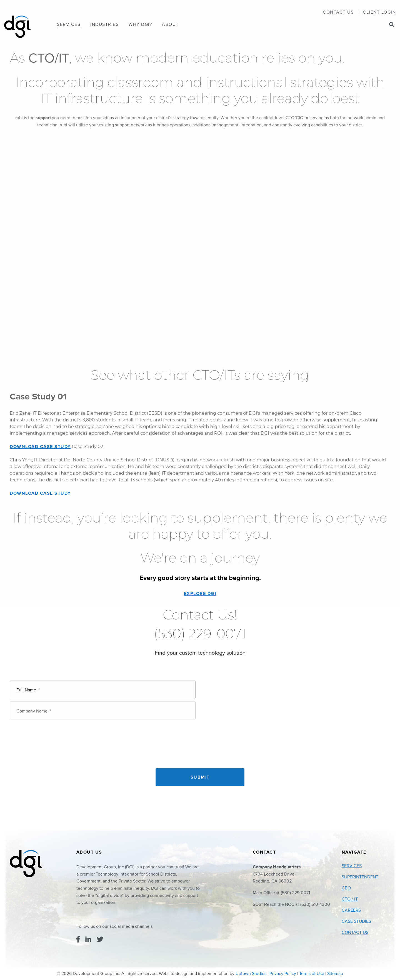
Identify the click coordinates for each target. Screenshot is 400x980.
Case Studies (356, 921)
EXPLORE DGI (200, 594)
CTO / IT (350, 899)
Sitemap (335, 974)
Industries (104, 25)
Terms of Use (312, 974)
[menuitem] (338, 12)
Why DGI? (140, 25)
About (170, 25)
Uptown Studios (251, 974)
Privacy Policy (283, 974)
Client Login (379, 12)
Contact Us (338, 12)
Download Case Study (40, 447)
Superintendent (360, 877)
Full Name (28, 689)
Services (69, 25)
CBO (346, 888)
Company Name (34, 706)
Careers (351, 910)
